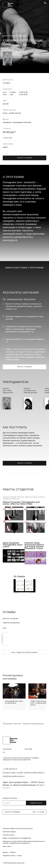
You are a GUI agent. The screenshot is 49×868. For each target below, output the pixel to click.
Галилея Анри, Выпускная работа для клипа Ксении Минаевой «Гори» (34, 546)
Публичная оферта (9, 832)
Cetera (19, 856)
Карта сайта (7, 846)
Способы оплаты (9, 835)
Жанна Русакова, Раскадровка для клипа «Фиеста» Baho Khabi (21, 503)
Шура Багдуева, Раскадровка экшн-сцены (13, 545)
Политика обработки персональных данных (18, 828)
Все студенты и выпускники (24, 652)
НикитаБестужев (7, 389)
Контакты (6, 788)
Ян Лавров (19, 576)
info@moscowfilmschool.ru (14, 776)
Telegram (7, 749)
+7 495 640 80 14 (10, 769)
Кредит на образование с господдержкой (17, 838)
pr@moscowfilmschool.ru (34, 773)
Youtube (28, 749)
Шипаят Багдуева (11, 619)
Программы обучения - (13, 724)
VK (4, 752)
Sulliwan (13, 852)
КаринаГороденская (30, 389)
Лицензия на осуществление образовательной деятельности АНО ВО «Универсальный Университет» (24, 842)
